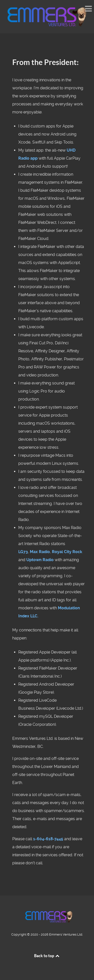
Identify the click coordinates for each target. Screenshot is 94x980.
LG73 (23, 552)
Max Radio (40, 552)
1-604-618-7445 (48, 839)
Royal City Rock (67, 552)
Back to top (47, 956)
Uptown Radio (40, 560)
